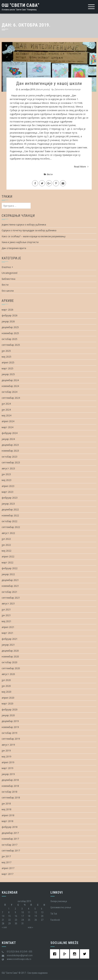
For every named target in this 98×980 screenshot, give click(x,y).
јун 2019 (6, 750)
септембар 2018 (11, 798)
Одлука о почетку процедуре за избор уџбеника (29, 230)
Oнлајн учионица (59, 901)
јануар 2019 (8, 774)
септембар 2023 (11, 462)
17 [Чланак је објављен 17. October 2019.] (23, 916)
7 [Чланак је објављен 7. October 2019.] (2, 912)
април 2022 (8, 556)
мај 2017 (6, 862)
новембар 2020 (10, 656)
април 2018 (8, 815)
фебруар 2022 (10, 568)
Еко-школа (8, 291)
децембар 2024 (10, 380)
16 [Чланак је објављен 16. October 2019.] (16, 916)
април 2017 (8, 868)
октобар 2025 (9, 339)
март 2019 (7, 768)
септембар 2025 (11, 345)
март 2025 (7, 368)
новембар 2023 (10, 451)
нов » (30, 927)
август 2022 (8, 533)
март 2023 (7, 492)
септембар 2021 (11, 598)
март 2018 (7, 821)
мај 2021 (6, 621)
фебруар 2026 (10, 315)
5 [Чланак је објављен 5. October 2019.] (35, 909)
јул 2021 (6, 609)
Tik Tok (54, 914)
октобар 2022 (9, 521)
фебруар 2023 (10, 498)
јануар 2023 (8, 504)
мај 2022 (6, 551)
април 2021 (8, 627)
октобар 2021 (9, 592)
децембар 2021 (10, 580)
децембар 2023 (10, 445)
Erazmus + (7, 267)
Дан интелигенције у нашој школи (49, 83)
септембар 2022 (11, 527)
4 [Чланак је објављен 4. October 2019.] (28, 909)
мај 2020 (6, 692)
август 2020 (8, 674)
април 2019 (8, 762)
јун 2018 (6, 803)
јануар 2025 (8, 374)
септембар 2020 (11, 668)
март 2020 (7, 703)
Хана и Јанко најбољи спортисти (20, 242)
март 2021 (7, 633)
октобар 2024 (9, 392)
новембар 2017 (10, 839)
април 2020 (8, 698)
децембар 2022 (10, 509)
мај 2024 (6, 415)
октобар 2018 (9, 792)
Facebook (55, 920)
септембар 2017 (11, 851)
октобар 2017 (9, 845)
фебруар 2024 (10, 433)
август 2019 (8, 745)
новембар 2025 (10, 333)
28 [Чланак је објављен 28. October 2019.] (3, 924)
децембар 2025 (10, 327)
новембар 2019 (10, 727)
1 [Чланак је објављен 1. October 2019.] (9, 909)
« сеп (4, 927)
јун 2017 (6, 856)
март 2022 (7, 562)
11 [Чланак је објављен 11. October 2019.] (29, 912)
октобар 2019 (9, 733)
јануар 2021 (8, 645)
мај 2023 (6, 480)
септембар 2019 (11, 739)
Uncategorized (9, 273)
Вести (50, 174)
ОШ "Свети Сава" (21, 5)
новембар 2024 (10, 386)
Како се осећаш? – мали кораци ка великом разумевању (34, 236)
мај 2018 (6, 809)
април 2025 (8, 362)
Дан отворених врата (14, 248)
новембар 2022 (10, 515)
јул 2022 (6, 539)
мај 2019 (6, 756)
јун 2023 (6, 474)
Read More (81, 167)
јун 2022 (6, 545)
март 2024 (7, 427)
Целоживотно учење (61, 907)
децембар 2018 (10, 780)
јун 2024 (6, 410)
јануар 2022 (8, 574)
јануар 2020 (8, 715)
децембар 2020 (10, 651)
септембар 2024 (11, 398)
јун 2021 (6, 615)
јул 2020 (6, 680)
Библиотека (8, 279)
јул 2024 (6, 404)
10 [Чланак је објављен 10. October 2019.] (23, 912)
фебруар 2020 (10, 709)
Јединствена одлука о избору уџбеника (24, 225)
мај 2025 (6, 357)
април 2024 (8, 421)
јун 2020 (6, 686)
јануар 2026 (8, 321)
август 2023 (8, 468)
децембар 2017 (10, 833)
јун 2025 (6, 351)
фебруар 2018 (10, 827)
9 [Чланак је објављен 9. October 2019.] (15, 912)
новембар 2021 (10, 586)
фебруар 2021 (10, 639)
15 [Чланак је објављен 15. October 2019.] (9, 916)
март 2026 (7, 310)
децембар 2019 (10, 721)
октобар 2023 (9, 457)
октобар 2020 (9, 662)
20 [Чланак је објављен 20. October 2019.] (42, 916)
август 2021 (8, 603)
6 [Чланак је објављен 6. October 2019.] (42, 909)
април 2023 (8, 486)
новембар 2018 (10, 786)
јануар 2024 (8, 439)
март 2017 (7, 874)
